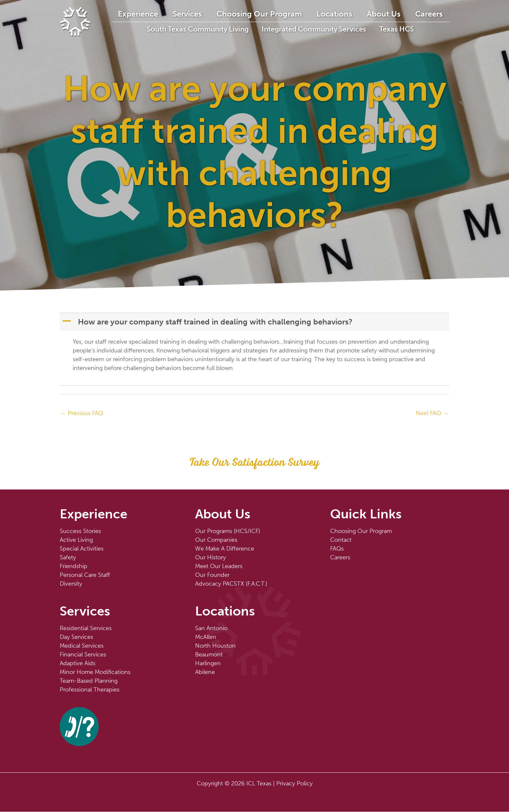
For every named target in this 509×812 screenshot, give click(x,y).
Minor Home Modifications (95, 672)
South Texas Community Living (208, 29)
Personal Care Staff (85, 575)
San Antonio (211, 628)
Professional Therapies (90, 690)
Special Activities (82, 549)
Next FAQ (432, 413)
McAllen (206, 637)
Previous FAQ (82, 413)
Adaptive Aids (78, 664)
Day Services (76, 637)
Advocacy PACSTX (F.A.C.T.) (231, 584)
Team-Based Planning (89, 681)
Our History (211, 558)
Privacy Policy (294, 784)
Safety (68, 558)
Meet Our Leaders (219, 566)
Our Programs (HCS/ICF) (228, 531)
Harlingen (208, 664)
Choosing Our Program (272, 14)
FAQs (337, 549)
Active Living (76, 540)
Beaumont (209, 655)
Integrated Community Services (325, 29)
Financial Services (83, 655)
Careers (435, 14)
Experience (154, 14)
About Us (392, 14)
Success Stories (80, 531)
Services (202, 14)
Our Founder (212, 575)
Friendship (74, 566)
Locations (345, 14)
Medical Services (82, 646)
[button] (255, 322)
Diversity (71, 584)
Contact (341, 540)
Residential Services (86, 628)
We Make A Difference (225, 549)
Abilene (205, 672)
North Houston (215, 646)
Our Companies (216, 540)
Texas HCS (409, 29)
